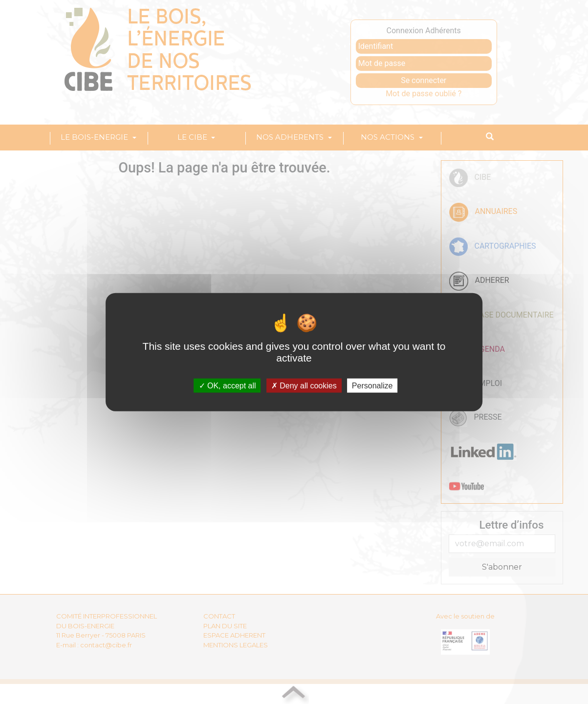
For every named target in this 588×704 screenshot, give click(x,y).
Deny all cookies (304, 386)
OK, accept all (228, 386)
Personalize (372, 386)
